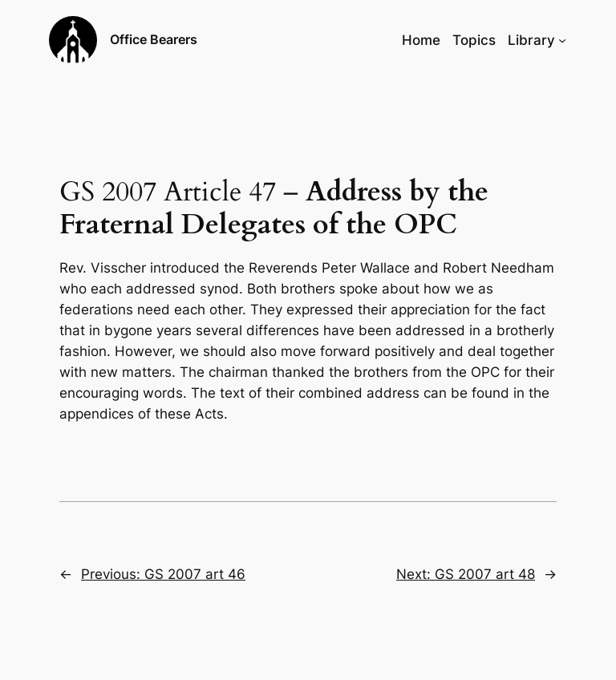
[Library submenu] (562, 40)
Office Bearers (154, 39)
